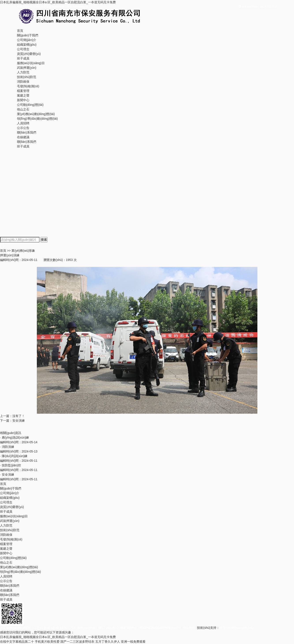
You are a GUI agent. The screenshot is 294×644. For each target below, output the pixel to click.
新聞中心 (23, 100)
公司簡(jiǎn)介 (27, 40)
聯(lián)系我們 (27, 132)
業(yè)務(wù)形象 (23, 251)
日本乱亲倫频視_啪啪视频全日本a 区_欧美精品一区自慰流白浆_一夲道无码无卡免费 (58, 2)
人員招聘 (23, 123)
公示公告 (23, 128)
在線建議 (23, 137)
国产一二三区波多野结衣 (77, 642)
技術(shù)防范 (27, 77)
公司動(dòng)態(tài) (30, 105)
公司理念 (23, 49)
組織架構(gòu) (27, 45)
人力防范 (23, 72)
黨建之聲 (23, 95)
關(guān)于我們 (28, 35)
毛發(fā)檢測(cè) (28, 86)
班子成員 (23, 58)
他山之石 (23, 109)
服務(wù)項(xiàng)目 (31, 63)
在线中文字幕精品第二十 (17, 642)
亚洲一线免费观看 (133, 642)
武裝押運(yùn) (27, 68)
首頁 (20, 31)
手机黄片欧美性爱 (47, 642)
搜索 (44, 240)
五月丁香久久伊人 (108, 642)
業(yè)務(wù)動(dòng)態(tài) (36, 114)
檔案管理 (23, 91)
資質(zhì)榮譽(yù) (29, 54)
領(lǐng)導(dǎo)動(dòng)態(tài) (37, 119)
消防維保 (23, 82)
